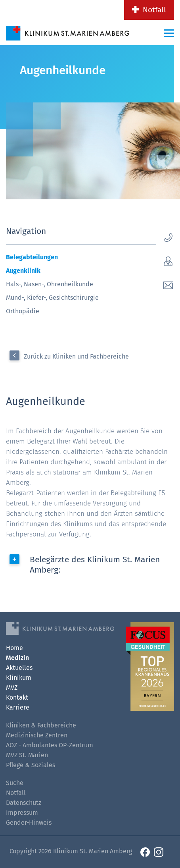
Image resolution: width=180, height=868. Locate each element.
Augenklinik (23, 271)
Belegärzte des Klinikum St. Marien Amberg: (95, 565)
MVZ (12, 688)
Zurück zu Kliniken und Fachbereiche (76, 356)
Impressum (22, 813)
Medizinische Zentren (37, 735)
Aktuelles (19, 668)
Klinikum (19, 678)
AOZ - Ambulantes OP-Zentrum (50, 745)
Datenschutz (24, 803)
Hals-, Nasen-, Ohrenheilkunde (50, 284)
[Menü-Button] (169, 33)
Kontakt (17, 697)
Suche (15, 783)
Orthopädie (23, 311)
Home (14, 648)
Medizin (17, 658)
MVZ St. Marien (27, 755)
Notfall (154, 10)
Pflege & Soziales (31, 765)
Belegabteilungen (32, 257)
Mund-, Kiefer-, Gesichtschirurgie (52, 298)
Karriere (18, 707)
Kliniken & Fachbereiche (41, 725)
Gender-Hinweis (29, 823)
